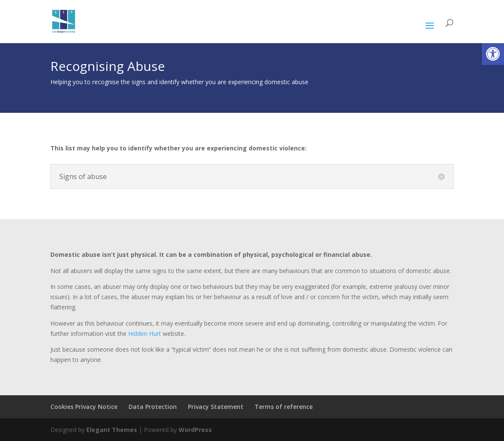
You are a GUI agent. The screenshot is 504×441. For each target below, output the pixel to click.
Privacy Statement (216, 407)
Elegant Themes (112, 430)
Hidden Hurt (145, 334)
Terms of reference (284, 407)
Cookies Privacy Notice (84, 407)
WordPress (195, 430)
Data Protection (153, 407)
